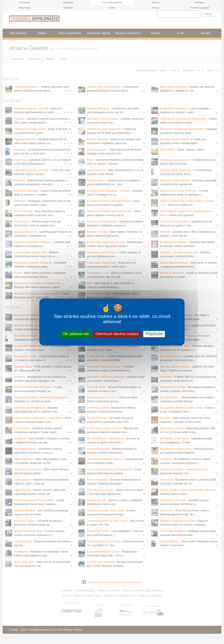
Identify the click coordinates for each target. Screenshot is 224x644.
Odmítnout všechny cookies (117, 334)
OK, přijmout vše (76, 334)
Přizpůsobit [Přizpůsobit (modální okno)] (154, 334)
